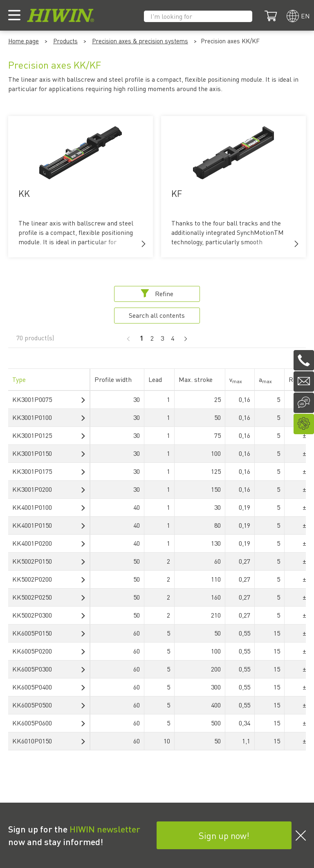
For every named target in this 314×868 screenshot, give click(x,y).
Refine (157, 293)
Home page (24, 41)
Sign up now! (224, 835)
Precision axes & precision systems (140, 41)
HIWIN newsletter (105, 829)
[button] (144, 244)
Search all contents (157, 315)
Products (65, 41)
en (305, 16)
